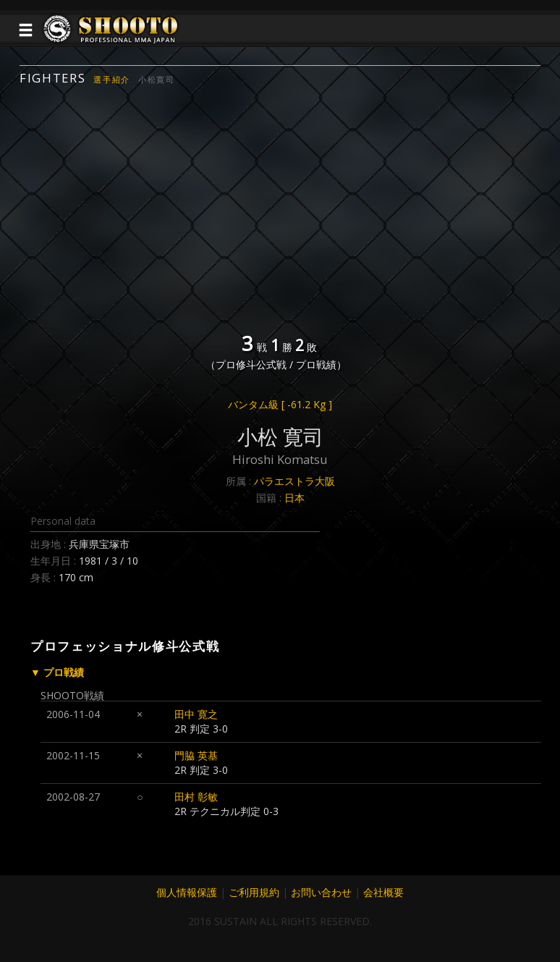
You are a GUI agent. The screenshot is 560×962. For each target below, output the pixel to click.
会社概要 (383, 892)
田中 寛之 (196, 714)
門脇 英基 (196, 755)
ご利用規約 (254, 892)
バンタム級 (280, 404)
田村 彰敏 (196, 797)
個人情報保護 (187, 892)
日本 (294, 498)
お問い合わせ (321, 892)
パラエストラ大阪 (294, 481)
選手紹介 (112, 79)
